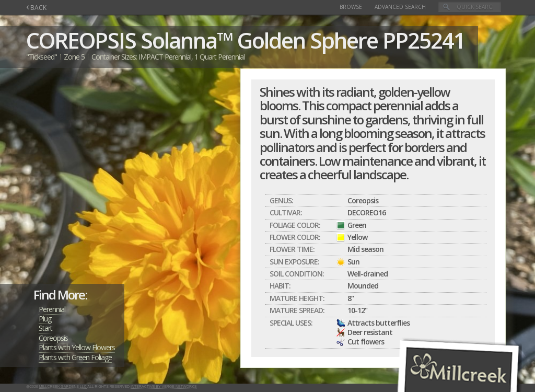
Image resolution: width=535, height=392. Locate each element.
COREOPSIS (81, 40)
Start (45, 328)
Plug (45, 319)
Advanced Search (400, 7)
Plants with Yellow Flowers (77, 347)
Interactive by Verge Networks (164, 387)
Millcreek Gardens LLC (63, 387)
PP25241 (424, 40)
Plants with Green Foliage (75, 357)
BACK (36, 8)
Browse (351, 7)
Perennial (52, 309)
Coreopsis (53, 338)
